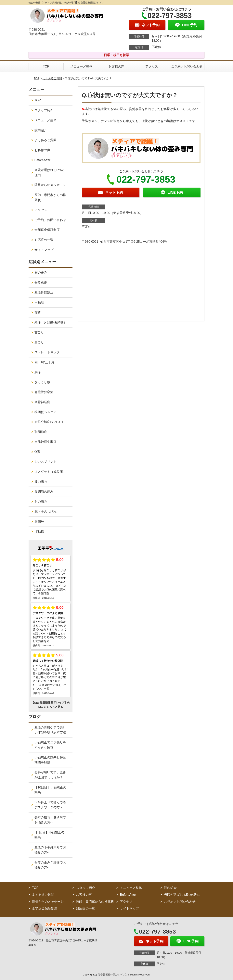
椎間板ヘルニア (45, 412)
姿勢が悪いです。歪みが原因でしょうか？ (50, 775)
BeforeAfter (42, 160)
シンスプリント (45, 462)
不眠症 (39, 302)
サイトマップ (44, 250)
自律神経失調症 (45, 442)
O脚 (37, 452)
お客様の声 (116, 66)
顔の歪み (41, 273)
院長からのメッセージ (50, 185)
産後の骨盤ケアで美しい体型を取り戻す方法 (50, 730)
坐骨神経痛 (42, 402)
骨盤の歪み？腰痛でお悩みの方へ (50, 865)
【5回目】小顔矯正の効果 (50, 835)
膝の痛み (41, 482)
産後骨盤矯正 (44, 292)
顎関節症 (41, 432)
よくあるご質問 (52, 78)
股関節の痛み (44, 492)
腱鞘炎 (39, 521)
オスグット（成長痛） (50, 472)
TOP (46, 66)
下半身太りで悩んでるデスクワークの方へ (50, 805)
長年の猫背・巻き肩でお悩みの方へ (50, 820)
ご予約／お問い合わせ (187, 66)
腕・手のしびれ (45, 511)
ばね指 (39, 532)
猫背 (38, 312)
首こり (39, 332)
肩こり (39, 342)
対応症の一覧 (44, 240)
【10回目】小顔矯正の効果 (50, 790)
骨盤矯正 (41, 283)
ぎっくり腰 (42, 382)
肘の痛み (41, 502)
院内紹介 (41, 130)
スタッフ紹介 (44, 110)
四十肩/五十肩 (44, 362)
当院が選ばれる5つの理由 (50, 173)
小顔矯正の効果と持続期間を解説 (50, 760)
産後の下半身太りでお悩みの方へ (50, 850)
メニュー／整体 (81, 66)
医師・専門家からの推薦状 (50, 198)
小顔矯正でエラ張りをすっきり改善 (50, 745)
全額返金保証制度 (47, 230)
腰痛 (38, 372)
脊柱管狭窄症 (44, 392)
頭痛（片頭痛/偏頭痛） (51, 322)
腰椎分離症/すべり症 (49, 422)
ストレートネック (47, 352)
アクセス (152, 66)
